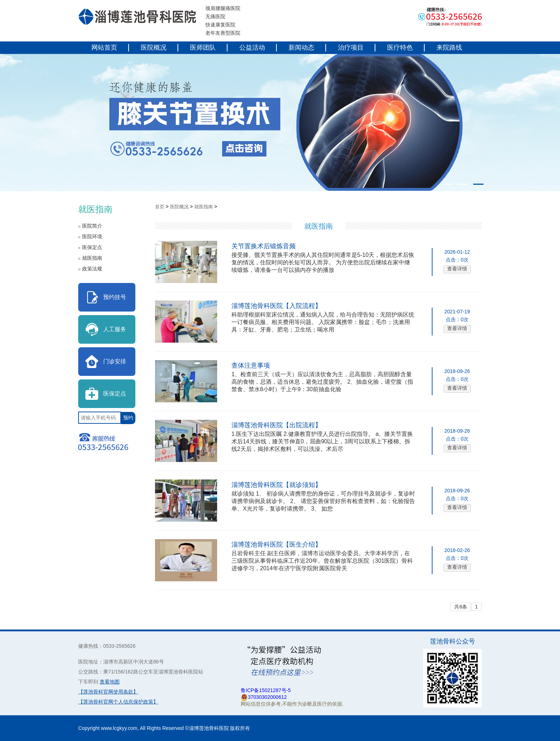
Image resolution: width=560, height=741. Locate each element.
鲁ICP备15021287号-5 (266, 690)
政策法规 (92, 269)
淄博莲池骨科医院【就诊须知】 (276, 485)
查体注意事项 (251, 365)
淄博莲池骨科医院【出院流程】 (276, 425)
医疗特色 (400, 48)
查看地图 (110, 682)
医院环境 (92, 237)
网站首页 (104, 48)
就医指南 (92, 258)
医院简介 (92, 226)
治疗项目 (351, 48)
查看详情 (457, 269)
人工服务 (115, 329)
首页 (160, 207)
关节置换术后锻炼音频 (264, 246)
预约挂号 (115, 297)
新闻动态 (301, 48)
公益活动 (252, 48)
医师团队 (203, 48)
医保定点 (92, 247)
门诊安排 (115, 361)
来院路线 (449, 48)
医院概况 (154, 48)
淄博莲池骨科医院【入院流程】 (276, 306)
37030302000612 (267, 697)
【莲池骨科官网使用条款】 (108, 692)
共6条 (461, 607)
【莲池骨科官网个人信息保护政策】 (118, 702)
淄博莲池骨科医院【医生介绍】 (276, 544)
